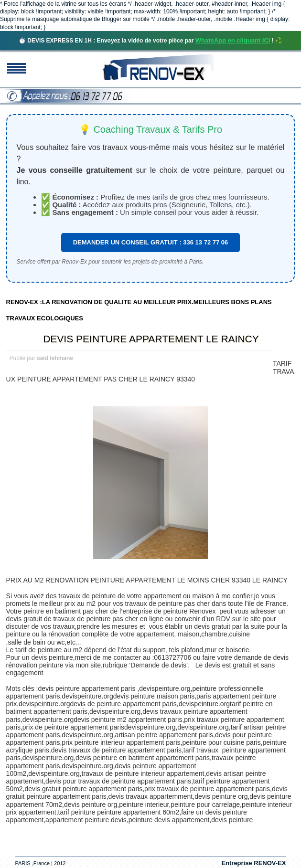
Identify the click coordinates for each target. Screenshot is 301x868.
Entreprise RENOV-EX (253, 863)
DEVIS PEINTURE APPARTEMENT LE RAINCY (151, 339)
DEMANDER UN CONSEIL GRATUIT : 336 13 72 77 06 (151, 242)
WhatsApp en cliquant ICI (233, 40)
